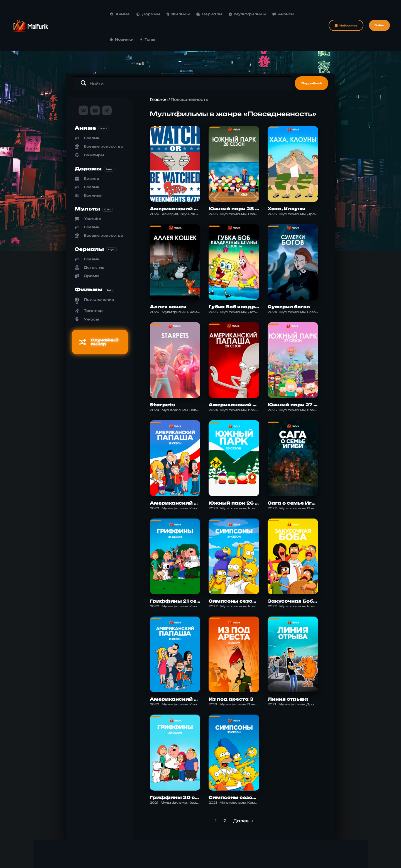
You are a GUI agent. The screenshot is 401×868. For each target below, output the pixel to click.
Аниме (77, 14)
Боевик (92, 113)
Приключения (99, 274)
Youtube (92, 193)
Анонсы (240, 14)
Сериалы (166, 14)
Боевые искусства (104, 121)
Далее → (243, 795)
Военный (93, 170)
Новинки (269, 14)
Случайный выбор (99, 317)
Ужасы (91, 294)
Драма (91, 250)
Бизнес (91, 153)
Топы (295, 14)
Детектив (94, 242)
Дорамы (105, 14)
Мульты (87, 183)
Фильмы (135, 14)
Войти (379, 13)
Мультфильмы (204, 14)
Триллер (93, 285)
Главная (159, 74)
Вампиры (94, 130)
